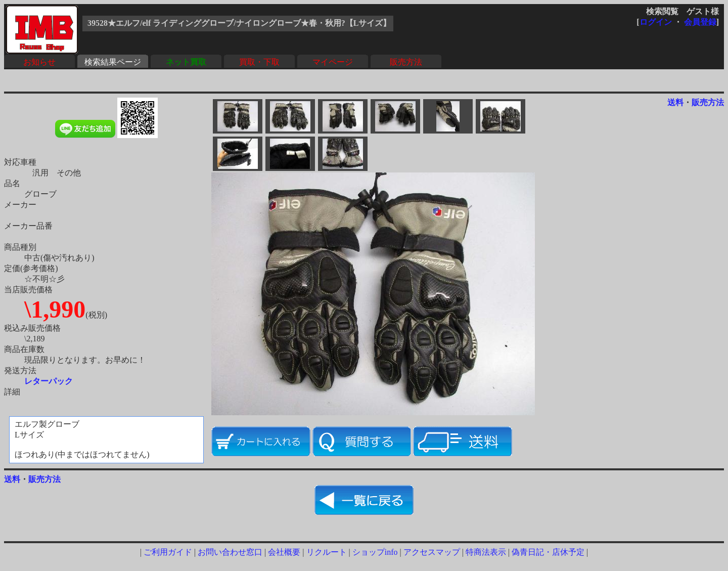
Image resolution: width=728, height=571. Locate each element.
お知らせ (39, 62)
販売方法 (406, 62)
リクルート (327, 552)
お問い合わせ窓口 (230, 552)
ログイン (656, 22)
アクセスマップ (432, 552)
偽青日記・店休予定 (548, 552)
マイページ (333, 62)
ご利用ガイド (168, 552)
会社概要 (284, 552)
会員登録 (700, 22)
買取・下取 (259, 62)
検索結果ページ (113, 62)
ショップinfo (375, 552)
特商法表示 (486, 552)
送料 (675, 102)
